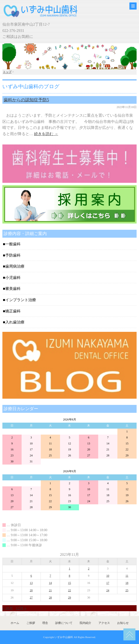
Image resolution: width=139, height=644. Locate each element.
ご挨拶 (31, 623)
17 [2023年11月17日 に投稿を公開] (108, 583)
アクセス (104, 623)
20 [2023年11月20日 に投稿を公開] (31, 590)
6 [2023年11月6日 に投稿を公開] (31, 576)
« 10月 (8, 608)
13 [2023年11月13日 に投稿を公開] (31, 583)
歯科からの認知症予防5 (26, 100)
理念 (45, 623)
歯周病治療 (15, 266)
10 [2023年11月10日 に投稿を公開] (108, 576)
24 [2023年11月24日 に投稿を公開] (108, 590)
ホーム (15, 623)
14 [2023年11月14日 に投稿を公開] (50, 583)
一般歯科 (13, 244)
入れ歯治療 (15, 322)
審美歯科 (13, 289)
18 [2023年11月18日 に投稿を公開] (127, 583)
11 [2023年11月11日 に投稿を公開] (127, 576)
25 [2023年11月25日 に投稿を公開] (127, 590)
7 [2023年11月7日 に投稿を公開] (50, 576)
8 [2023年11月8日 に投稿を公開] (69, 576)
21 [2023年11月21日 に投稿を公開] (50, 590)
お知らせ (123, 623)
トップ (7, 72)
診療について (64, 623)
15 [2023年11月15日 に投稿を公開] (69, 583)
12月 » (21, 608)
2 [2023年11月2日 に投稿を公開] (89, 569)
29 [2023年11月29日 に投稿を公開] (69, 598)
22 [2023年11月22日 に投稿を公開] (69, 590)
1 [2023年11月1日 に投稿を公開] (69, 569)
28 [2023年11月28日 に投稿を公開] (50, 598)
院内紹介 (85, 623)
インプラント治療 (21, 300)
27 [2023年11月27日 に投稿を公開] (31, 598)
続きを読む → (46, 134)
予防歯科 (13, 255)
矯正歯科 (13, 311)
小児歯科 (13, 278)
